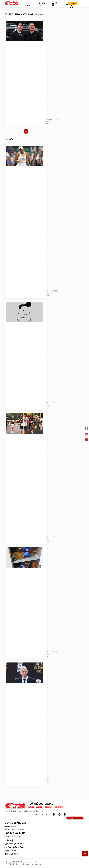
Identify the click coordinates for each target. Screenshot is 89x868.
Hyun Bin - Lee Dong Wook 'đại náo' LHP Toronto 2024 (46, 41)
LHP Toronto (39, 14)
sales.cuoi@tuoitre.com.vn (14, 829)
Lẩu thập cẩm (48, 405)
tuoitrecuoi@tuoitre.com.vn (14, 844)
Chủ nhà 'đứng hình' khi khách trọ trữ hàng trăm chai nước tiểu (46, 569)
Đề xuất (54, 4)
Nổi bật (42, 4)
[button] (66, 4)
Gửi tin (73, 3)
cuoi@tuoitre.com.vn (12, 836)
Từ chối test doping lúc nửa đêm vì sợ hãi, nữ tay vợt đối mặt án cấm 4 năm (46, 178)
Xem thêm (26, 132)
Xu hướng (28, 5)
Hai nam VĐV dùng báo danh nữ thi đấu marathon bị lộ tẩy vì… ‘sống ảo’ (46, 440)
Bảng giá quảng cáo (75, 818)
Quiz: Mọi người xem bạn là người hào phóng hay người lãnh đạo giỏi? (46, 325)
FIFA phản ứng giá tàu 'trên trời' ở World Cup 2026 (46, 681)
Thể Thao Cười (48, 293)
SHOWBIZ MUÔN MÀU (49, 122)
